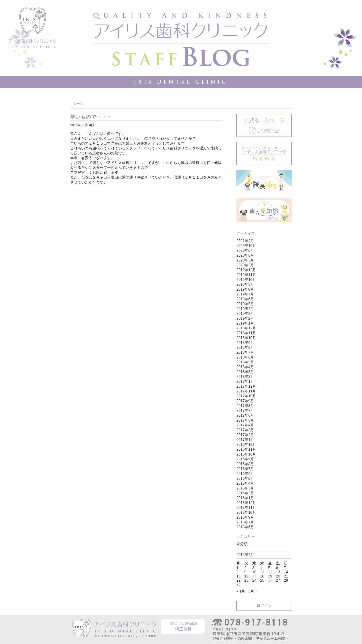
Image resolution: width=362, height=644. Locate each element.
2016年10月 (246, 454)
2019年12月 (246, 270)
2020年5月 (245, 255)
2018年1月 (245, 381)
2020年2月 (245, 265)
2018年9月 (245, 343)
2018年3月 (245, 372)
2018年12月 (246, 328)
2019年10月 (246, 280)
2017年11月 (246, 391)
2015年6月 (245, 527)
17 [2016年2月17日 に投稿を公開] (254, 576)
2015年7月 (245, 522)
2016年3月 (245, 488)
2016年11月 (246, 449)
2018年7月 (245, 352)
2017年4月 (245, 425)
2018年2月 (245, 377)
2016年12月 (246, 445)
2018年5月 (245, 362)
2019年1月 (245, 323)
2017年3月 (245, 430)
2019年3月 (245, 314)
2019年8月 (245, 289)
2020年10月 (246, 246)
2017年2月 (245, 435)
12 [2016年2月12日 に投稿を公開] (270, 572)
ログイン (264, 606)
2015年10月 (246, 512)
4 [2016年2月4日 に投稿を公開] (261, 568)
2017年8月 (245, 406)
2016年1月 (245, 498)
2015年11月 (246, 508)
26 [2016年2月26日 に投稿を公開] (270, 580)
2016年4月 (245, 483)
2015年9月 (245, 517)
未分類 (242, 544)
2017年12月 (246, 386)
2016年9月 (245, 459)
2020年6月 (245, 251)
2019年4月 (245, 309)
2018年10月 (246, 338)
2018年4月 (245, 367)
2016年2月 (245, 493)
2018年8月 (245, 348)
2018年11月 (246, 333)
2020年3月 (245, 260)
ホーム (78, 104)
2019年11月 (246, 275)
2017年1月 (245, 440)
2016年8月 (245, 464)
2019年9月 (245, 284)
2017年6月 (245, 415)
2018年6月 (245, 357)
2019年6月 (245, 299)
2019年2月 (245, 318)
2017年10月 (246, 396)
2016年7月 (245, 469)
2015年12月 (246, 503)
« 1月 (241, 591)
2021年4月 (245, 241)
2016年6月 (245, 474)
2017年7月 (245, 411)
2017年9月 (245, 401)
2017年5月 (245, 420)
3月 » (253, 591)
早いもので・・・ (91, 117)
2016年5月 (245, 478)
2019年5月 (245, 304)
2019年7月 (245, 294)
